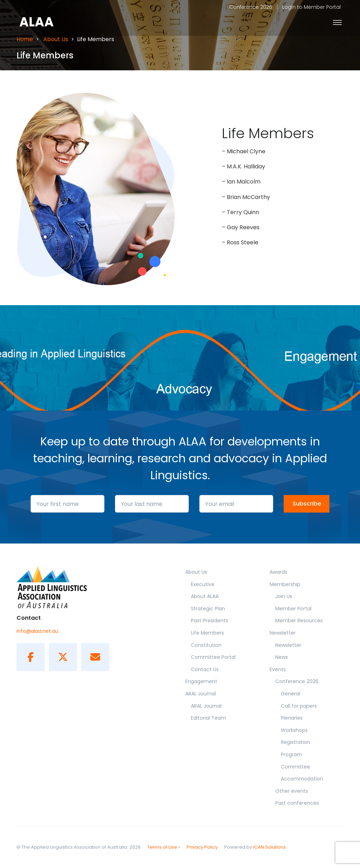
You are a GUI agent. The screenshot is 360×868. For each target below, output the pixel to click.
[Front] (43, 22)
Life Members (207, 633)
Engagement (201, 681)
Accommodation (302, 779)
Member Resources (299, 621)
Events (278, 669)
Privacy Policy (202, 847)
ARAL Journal (201, 694)
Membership (285, 584)
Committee (295, 767)
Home (25, 39)
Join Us (284, 596)
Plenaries (292, 718)
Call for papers (299, 706)
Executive (203, 584)
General (291, 694)
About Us (56, 39)
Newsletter (283, 633)
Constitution (206, 645)
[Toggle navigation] (337, 22)
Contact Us (205, 669)
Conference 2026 (251, 7)
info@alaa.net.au (37, 631)
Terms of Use (162, 847)
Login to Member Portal (311, 7)
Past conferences (297, 803)
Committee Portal (213, 657)
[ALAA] (63, 587)
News (282, 657)
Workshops (294, 730)
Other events (292, 791)
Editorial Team (208, 718)
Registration (295, 742)
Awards (278, 572)
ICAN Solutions (269, 847)
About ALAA (205, 596)
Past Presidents (210, 621)
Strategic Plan (208, 609)
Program (291, 754)
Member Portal (293, 609)
